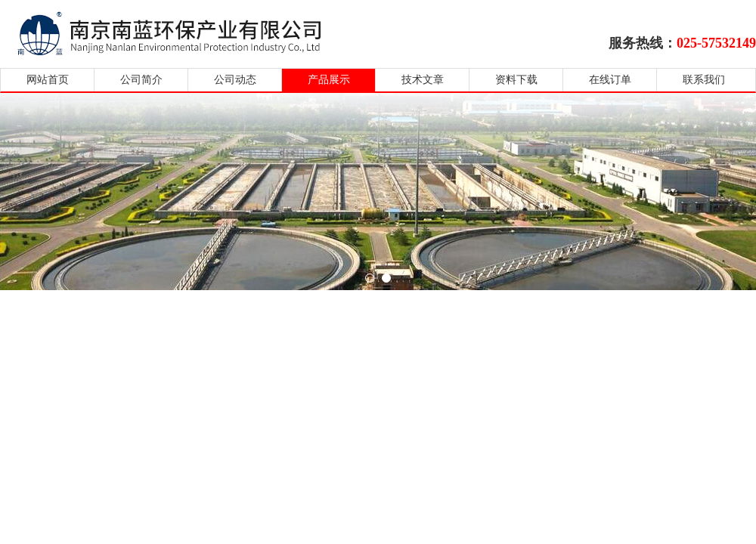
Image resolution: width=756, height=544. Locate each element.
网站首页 (48, 80)
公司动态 (235, 80)
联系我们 (704, 80)
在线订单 (610, 80)
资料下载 (516, 80)
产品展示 (329, 80)
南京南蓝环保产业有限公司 (183, 32)
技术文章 (423, 80)
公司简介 (141, 80)
